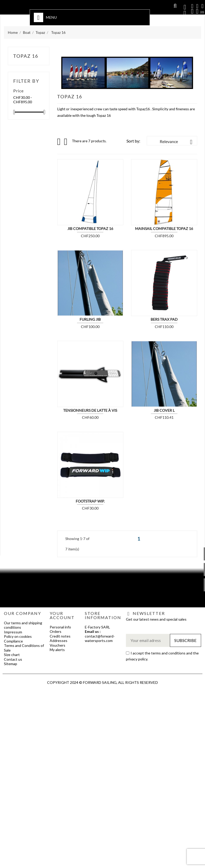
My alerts (57, 650)
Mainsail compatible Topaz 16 (164, 229)
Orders (56, 631)
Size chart (12, 655)
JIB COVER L (164, 410)
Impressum (13, 632)
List (66, 143)
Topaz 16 (26, 56)
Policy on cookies (18, 636)
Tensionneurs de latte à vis (90, 410)
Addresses (59, 641)
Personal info (60, 627)
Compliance (13, 641)
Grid (59, 142)
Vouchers (57, 645)
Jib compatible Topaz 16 (90, 229)
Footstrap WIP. (90, 501)
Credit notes (60, 636)
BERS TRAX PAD (164, 319)
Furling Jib (90, 319)
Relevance (177, 142)
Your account (62, 615)
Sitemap (11, 664)
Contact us (13, 659)
